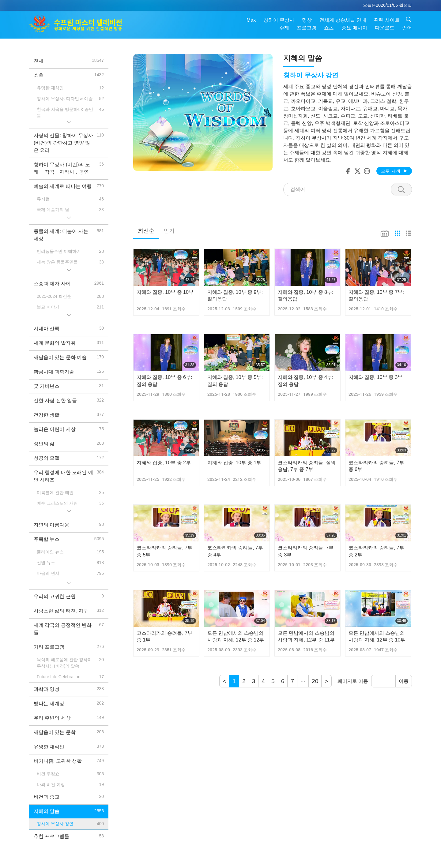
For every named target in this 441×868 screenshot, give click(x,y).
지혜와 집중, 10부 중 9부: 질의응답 (235, 296)
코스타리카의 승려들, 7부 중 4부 (235, 551)
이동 (404, 681)
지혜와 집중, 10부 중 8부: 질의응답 (305, 296)
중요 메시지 (354, 28)
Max (251, 20)
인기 (169, 231)
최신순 (146, 231)
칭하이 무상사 (279, 20)
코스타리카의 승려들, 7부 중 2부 (376, 551)
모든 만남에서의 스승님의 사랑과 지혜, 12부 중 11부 (306, 636)
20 (315, 681)
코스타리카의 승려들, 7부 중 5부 (164, 551)
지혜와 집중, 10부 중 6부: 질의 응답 (164, 381)
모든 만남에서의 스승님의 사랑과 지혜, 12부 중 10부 (377, 636)
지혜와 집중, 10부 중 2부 (164, 463)
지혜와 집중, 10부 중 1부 (234, 463)
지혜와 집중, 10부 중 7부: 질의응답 (376, 296)
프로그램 (307, 28)
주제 (284, 28)
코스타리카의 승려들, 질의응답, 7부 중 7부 (307, 466)
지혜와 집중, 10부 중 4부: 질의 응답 (305, 381)
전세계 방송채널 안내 (343, 20)
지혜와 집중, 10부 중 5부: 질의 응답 (235, 381)
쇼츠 (329, 28)
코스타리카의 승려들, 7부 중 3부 (306, 551)
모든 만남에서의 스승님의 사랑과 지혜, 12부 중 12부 (236, 636)
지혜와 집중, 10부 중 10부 (165, 292)
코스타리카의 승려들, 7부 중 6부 (376, 466)
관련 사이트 (387, 20)
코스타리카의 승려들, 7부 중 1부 (164, 636)
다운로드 (385, 28)
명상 (307, 20)
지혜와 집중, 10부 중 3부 (376, 377)
